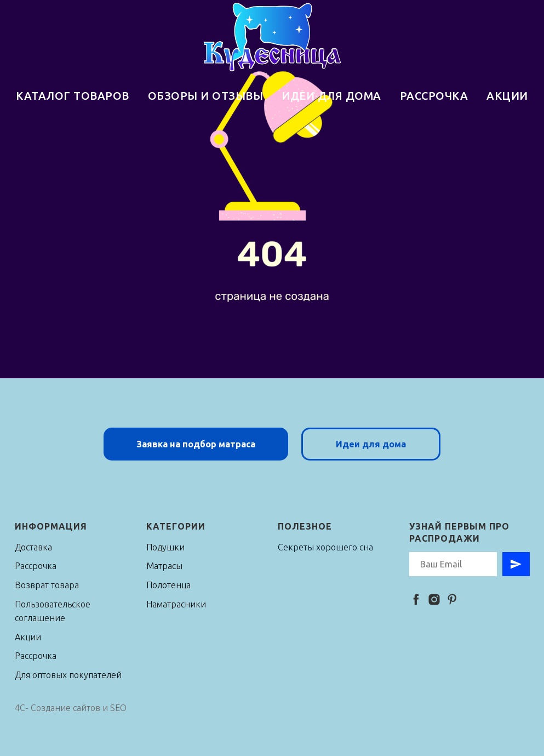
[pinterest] (452, 599)
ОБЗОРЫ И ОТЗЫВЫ (206, 96)
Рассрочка (36, 566)
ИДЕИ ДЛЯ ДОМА (331, 96)
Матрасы (164, 566)
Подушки (165, 547)
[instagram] (434, 599)
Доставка (33, 547)
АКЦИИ (507, 96)
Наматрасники (176, 604)
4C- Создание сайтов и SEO (71, 708)
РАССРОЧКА (434, 96)
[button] (196, 444)
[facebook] (416, 599)
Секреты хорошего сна (325, 547)
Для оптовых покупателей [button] (68, 675)
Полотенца (168, 585)
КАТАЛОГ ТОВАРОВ (73, 96)
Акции (28, 637)
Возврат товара (47, 585)
